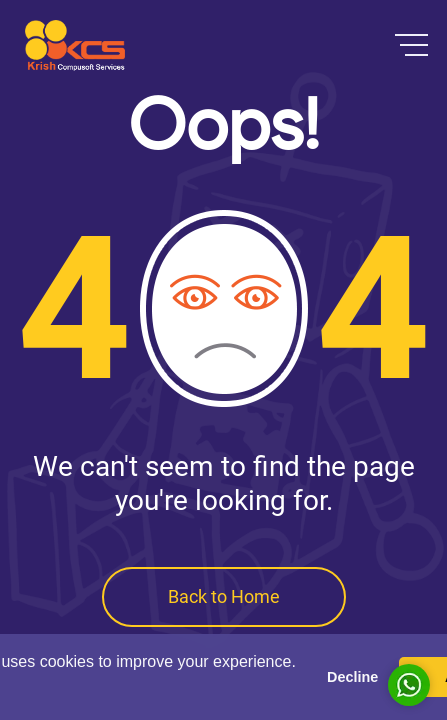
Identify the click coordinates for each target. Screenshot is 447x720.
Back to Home (224, 596)
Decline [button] (352, 677)
